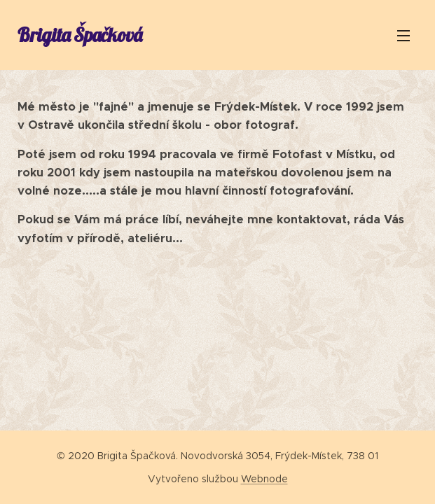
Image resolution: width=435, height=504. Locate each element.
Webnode (264, 479)
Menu (403, 36)
